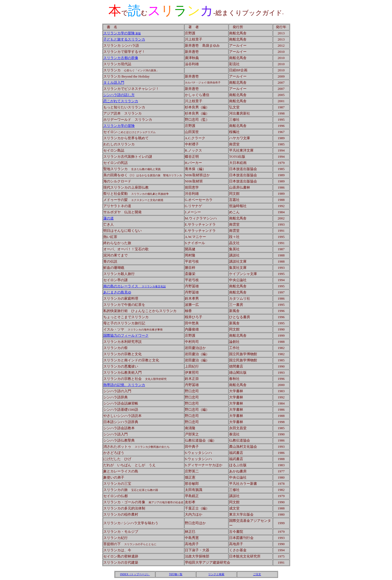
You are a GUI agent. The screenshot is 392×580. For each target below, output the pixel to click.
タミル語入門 (114, 82)
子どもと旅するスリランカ (124, 39)
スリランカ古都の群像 (121, 58)
